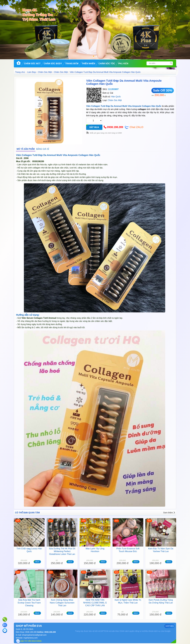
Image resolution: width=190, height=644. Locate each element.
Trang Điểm (72, 64)
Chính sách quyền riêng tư (130, 631)
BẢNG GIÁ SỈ (43, 149)
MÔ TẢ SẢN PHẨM (26, 149)
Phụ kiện (123, 64)
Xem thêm (169, 513)
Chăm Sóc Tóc (107, 64)
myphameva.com (31, 638)
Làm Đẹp (32, 72)
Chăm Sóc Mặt (32, 64)
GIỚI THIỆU (170, 626)
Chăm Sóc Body (53, 64)
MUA (37, 562)
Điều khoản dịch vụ (152, 631)
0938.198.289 (115, 127)
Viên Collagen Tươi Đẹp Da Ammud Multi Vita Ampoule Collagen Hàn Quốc (124, 82)
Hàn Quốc (116, 97)
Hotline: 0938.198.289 (46, 632)
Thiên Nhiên (88, 64)
